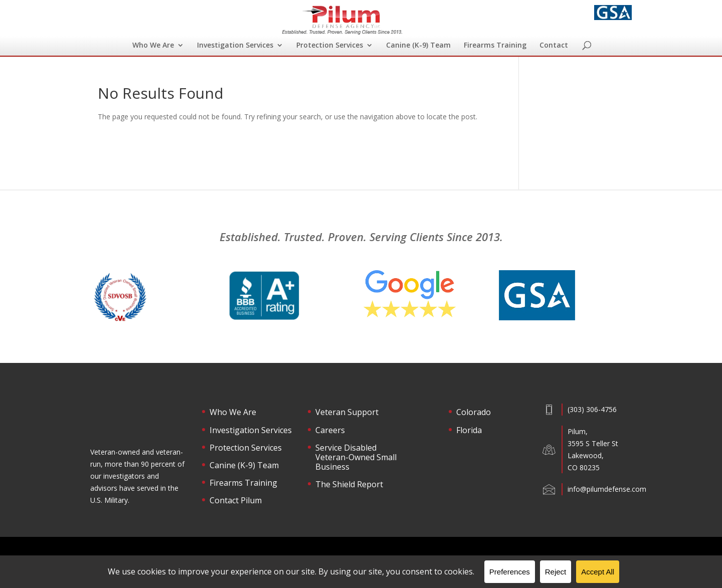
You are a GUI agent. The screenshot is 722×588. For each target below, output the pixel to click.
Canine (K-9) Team (418, 46)
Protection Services (330, 46)
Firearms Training (495, 46)
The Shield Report (349, 485)
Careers (330, 431)
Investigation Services (235, 46)
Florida (469, 431)
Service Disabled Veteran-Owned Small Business (356, 458)
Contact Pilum (236, 501)
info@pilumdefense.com (607, 489)
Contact (554, 46)
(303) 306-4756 (592, 409)
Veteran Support (347, 413)
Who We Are (153, 46)
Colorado (474, 413)
